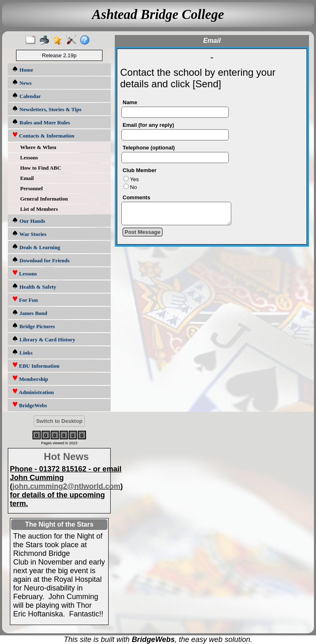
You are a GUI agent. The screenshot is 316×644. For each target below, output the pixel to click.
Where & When (38, 147)
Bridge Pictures (33, 326)
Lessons (29, 157)
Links (22, 352)
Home (22, 69)
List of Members (39, 209)
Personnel (31, 188)
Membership (30, 379)
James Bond (30, 313)
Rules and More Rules (41, 122)
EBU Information (36, 365)
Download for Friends (41, 260)
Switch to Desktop (59, 421)
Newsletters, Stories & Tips (47, 109)
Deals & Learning (36, 247)
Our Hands (29, 220)
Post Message (143, 236)
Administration (33, 392)
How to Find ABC (41, 168)
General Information (44, 199)
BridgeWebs (29, 405)
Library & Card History (44, 339)
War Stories (29, 234)
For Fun (25, 300)
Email (27, 178)
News (22, 83)
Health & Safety (34, 286)
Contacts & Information (43, 135)
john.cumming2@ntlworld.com (66, 486)
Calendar (26, 96)
